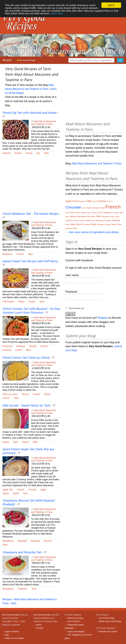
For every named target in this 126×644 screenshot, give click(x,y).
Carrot (95, 201)
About (39, 625)
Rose (67, 224)
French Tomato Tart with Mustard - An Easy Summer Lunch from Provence (31, 311)
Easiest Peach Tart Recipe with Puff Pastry (30, 261)
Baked (75, 201)
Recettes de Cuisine (108, 631)
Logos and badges (76, 631)
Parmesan (106, 217)
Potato (82, 220)
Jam (67, 217)
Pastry (21, 302)
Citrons (25, 394)
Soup (94, 224)
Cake (89, 201)
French (18, 153)
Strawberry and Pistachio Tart (22, 553)
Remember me (77, 308)
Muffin (93, 217)
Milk (89, 217)
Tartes (47, 394)
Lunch (18, 350)
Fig (38, 153)
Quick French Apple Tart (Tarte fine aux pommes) (28, 451)
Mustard (21, 346)
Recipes (7, 60)
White (75, 228)
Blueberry (8, 254)
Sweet (25, 442)
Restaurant (100, 221)
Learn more (73, 14)
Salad (73, 224)
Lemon (6, 398)
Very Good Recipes (11, 615)
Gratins (94, 213)
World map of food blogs (110, 621)
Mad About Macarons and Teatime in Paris (44, 123)
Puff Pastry (8, 302)
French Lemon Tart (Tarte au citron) (26, 358)
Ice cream (115, 213)
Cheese (102, 201)
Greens (100, 213)
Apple (43, 490)
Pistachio (23, 589)
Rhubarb (22, 541)
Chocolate (73, 207)
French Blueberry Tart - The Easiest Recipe (30, 214)
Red (93, 221)
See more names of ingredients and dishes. (94, 232)
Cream (89, 208)
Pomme (32, 490)
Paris (99, 216)
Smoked (87, 224)
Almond (6, 153)
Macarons (82, 216)
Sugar (108, 224)
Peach (32, 302)
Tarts (46, 153)
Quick (16, 493)
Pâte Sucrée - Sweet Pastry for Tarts (26, 406)
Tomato (33, 346)
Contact (40, 628)
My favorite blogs (26, 60)
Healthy (107, 213)
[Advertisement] (31, 186)
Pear (117, 217)
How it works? (74, 621)
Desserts (96, 208)
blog (7, 635)
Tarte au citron (10, 394)
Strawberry (8, 541)
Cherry (110, 201)
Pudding (88, 221)
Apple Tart (8, 490)
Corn (84, 208)
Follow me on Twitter (14, 638)
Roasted (35, 541)
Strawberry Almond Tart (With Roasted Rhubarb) (28, 503)
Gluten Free (86, 213)
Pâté (35, 442)
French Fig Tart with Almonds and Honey (29, 113)
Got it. (111, 5)
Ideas (121, 213)
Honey (29, 153)
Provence (7, 346)
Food (102, 208)
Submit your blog (75, 618)
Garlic (78, 213)
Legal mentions (12, 631)
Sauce (79, 224)
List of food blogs (107, 618)
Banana (82, 201)
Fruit (67, 213)
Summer (7, 350)
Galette (72, 213)
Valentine (69, 228)
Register (103, 318)
